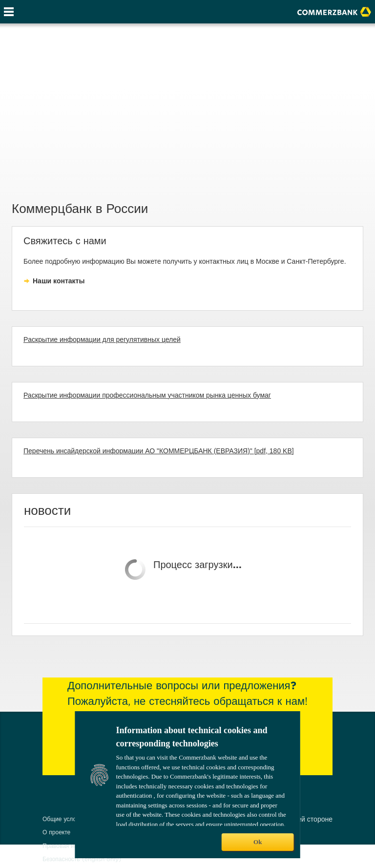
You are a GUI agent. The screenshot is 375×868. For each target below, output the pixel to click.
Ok (258, 842)
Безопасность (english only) (82, 859)
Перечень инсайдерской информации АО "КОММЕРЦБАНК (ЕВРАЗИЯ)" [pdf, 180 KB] (159, 451)
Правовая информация (74, 846)
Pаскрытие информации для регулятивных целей (102, 339)
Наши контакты (59, 281)
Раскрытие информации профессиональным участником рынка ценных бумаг (147, 395)
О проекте (56, 832)
